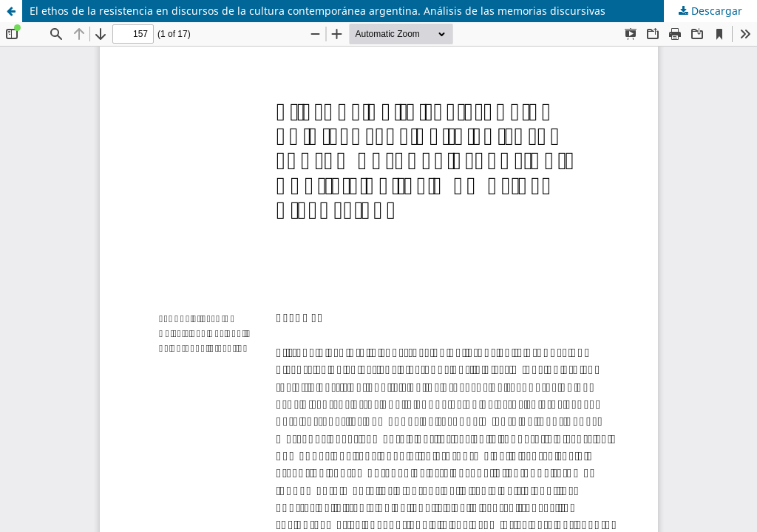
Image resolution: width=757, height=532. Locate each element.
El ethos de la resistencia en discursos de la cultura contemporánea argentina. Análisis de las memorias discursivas (318, 11)
